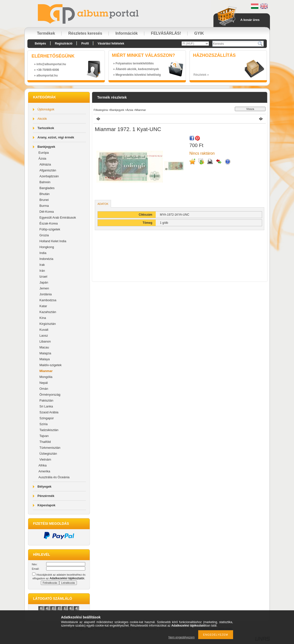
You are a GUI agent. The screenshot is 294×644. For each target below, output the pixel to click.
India (43, 253)
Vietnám (45, 459)
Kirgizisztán (48, 324)
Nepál (44, 383)
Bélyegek (45, 487)
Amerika (44, 471)
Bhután (45, 194)
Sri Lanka (46, 406)
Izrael (43, 277)
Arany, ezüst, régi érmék (56, 137)
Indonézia (46, 259)
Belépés (41, 44)
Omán (44, 389)
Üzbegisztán (48, 454)
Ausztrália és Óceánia (54, 477)
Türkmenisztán (50, 448)
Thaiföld (45, 442)
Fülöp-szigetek (50, 229)
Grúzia (44, 235)
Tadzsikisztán (49, 430)
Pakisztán (46, 400)
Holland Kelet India (53, 241)
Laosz (44, 336)
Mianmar (46, 371)
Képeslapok (47, 505)
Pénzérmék (46, 496)
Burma (44, 206)
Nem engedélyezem (182, 637)
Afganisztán (48, 170)
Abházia (45, 164)
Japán (44, 282)
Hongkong (47, 247)
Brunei (44, 200)
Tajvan (44, 436)
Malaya (45, 359)
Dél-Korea (47, 212)
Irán (42, 271)
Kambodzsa (48, 300)
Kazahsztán (48, 312)
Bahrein (45, 182)
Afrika (43, 465)
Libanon (45, 341)
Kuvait (44, 330)
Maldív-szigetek (51, 365)
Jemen (44, 288)
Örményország (50, 395)
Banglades (47, 188)
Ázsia (42, 158)
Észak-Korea (49, 223)
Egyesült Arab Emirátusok (58, 217)
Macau (44, 347)
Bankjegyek (46, 147)
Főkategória (101, 110)
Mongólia (46, 377)
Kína (43, 318)
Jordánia (46, 294)
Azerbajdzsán (49, 176)
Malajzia (45, 353)
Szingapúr (47, 418)
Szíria (44, 424)
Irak (42, 265)
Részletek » (201, 75)
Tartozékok (46, 128)
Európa (44, 153)
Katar (43, 306)
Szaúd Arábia (49, 412)
